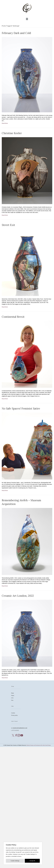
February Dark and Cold (16, 33)
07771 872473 (15, 730)
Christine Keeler (12, 133)
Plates (13, 696)
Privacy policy (14, 715)
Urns (12, 698)
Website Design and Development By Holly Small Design (39, 745)
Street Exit (8, 225)
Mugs (13, 693)
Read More (5, 123)
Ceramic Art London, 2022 (18, 596)
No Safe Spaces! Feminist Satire (21, 409)
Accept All (32, 861)
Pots (12, 700)
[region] (23, 853)
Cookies (13, 713)
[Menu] (27, 19)
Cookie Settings (15, 861)
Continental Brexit (13, 317)
